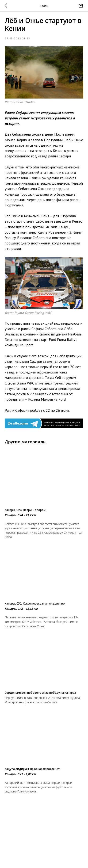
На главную (44, 863)
